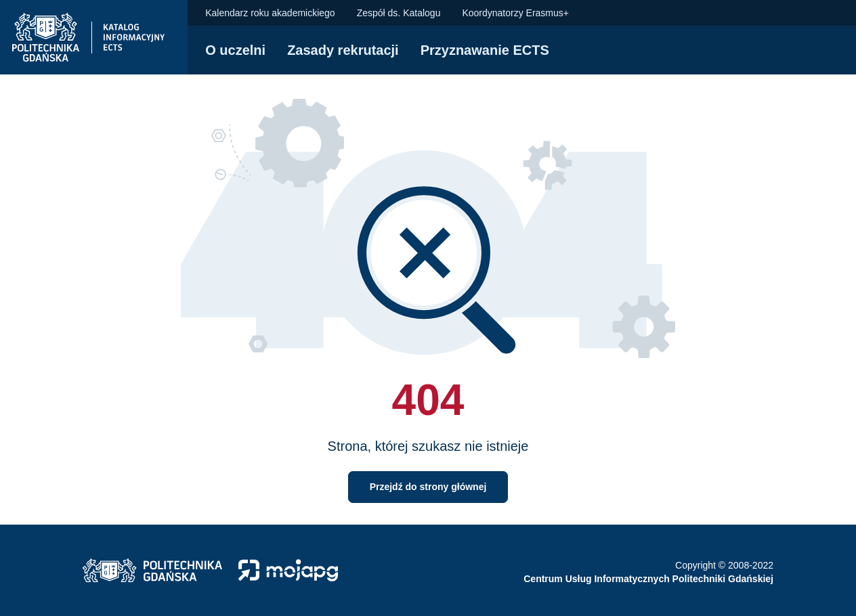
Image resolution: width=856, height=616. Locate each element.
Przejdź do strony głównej (428, 487)
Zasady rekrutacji (343, 50)
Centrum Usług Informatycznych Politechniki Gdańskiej (648, 579)
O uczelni (235, 50)
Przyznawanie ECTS (485, 50)
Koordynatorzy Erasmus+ (515, 13)
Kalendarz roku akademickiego (270, 13)
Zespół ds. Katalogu (399, 13)
